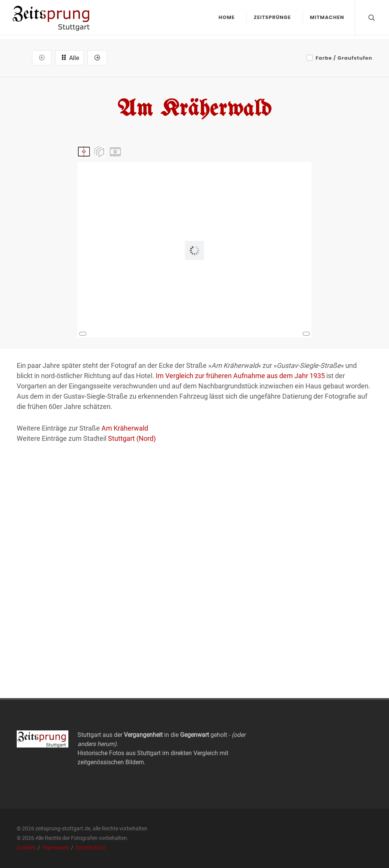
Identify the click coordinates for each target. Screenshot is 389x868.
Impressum (56, 847)
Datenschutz (91, 847)
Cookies (27, 847)
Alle (70, 57)
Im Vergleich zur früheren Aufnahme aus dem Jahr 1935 (240, 376)
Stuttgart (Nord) (132, 438)
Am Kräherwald (125, 428)
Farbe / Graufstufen (344, 58)
